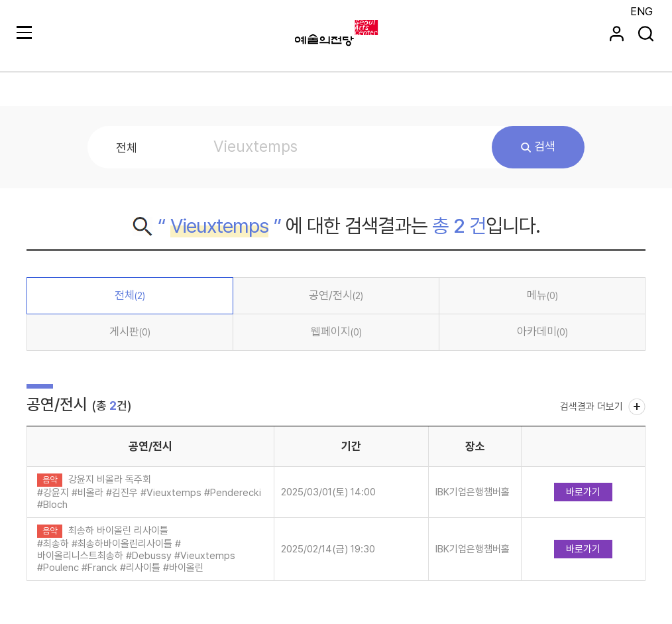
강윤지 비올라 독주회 (110, 479)
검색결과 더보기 (591, 406)
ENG (642, 11)
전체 (130, 295)
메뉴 (542, 295)
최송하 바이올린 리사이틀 (118, 530)
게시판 (130, 332)
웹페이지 (336, 332)
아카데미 (542, 332)
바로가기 (583, 492)
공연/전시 (336, 295)
